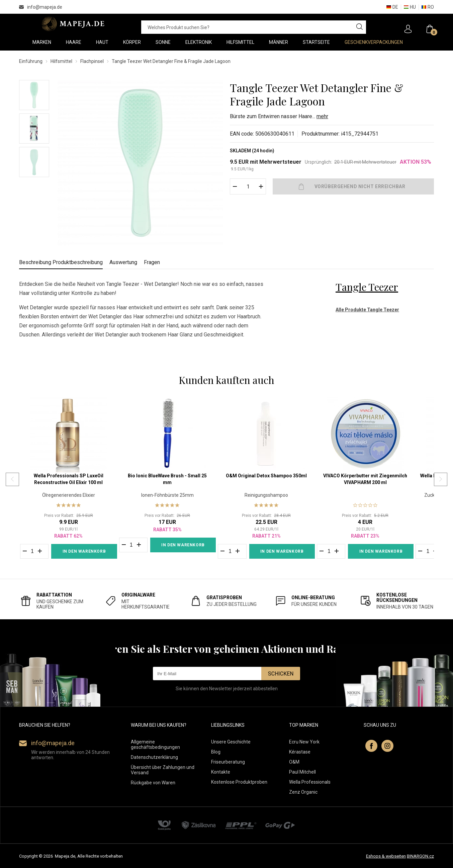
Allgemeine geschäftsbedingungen (155, 744)
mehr (322, 116)
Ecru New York (304, 742)
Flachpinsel (92, 61)
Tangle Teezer (367, 287)
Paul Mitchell (302, 772)
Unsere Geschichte (231, 742)
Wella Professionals (310, 782)
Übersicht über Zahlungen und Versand (163, 770)
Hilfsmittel (61, 61)
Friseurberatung (228, 762)
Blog (216, 752)
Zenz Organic (303, 792)
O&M (294, 762)
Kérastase (300, 752)
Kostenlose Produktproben (239, 782)
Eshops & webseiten (386, 856)
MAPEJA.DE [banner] (73, 24)
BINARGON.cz (420, 856)
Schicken (281, 674)
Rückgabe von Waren (153, 783)
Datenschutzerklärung (154, 757)
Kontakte (221, 772)
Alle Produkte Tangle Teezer (367, 310)
